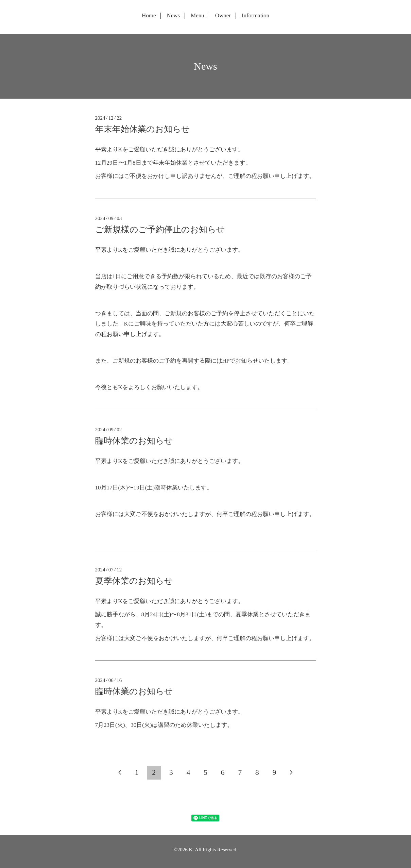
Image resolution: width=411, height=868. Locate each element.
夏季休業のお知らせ (134, 581)
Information (255, 16)
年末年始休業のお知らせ (143, 129)
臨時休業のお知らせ (134, 441)
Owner (223, 16)
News (173, 16)
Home (149, 16)
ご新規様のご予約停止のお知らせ (160, 229)
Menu (198, 16)
